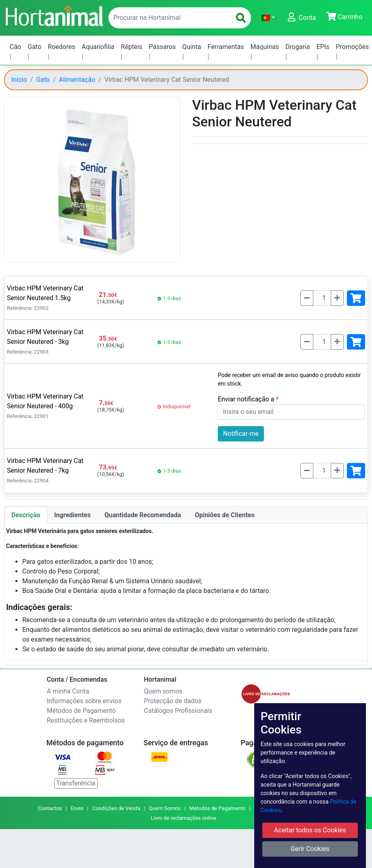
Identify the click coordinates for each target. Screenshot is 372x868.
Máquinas (265, 47)
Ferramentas (226, 47)
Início (19, 80)
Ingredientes (72, 515)
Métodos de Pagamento (81, 711)
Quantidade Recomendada (143, 515)
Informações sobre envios (84, 701)
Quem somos (163, 691)
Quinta (192, 47)
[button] (268, 18)
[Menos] (307, 298)
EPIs (323, 47)
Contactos (50, 808)
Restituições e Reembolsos (86, 720)
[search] (241, 18)
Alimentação (77, 80)
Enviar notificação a (247, 399)
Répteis (132, 47)
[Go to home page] (54, 15)
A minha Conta (68, 691)
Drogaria (298, 47)
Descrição (26, 515)
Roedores (62, 47)
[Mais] (337, 298)
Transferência (76, 783)
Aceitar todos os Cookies (310, 830)
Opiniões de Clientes (225, 515)
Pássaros (163, 47)
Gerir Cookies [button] (310, 849)
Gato (34, 47)
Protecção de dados (173, 701)
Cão (15, 47)
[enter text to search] (168, 18)
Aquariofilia (98, 47)
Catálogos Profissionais (178, 711)
